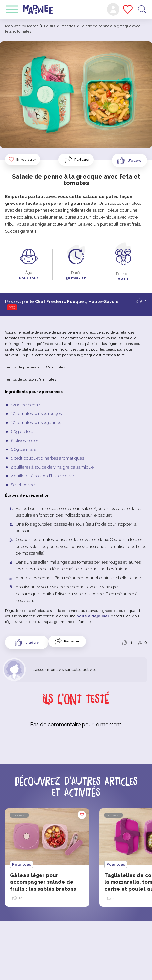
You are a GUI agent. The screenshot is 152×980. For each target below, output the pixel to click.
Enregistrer (22, 159)
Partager (82, 160)
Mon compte (113, 9)
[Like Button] (129, 160)
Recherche (142, 9)
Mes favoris (128, 9)
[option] (47, 857)
